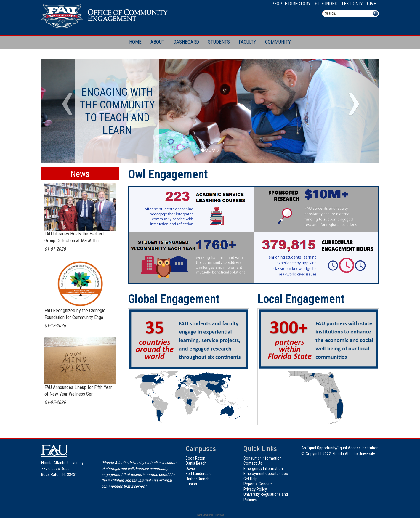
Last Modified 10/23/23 (210, 515)
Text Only (352, 4)
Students (219, 42)
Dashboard (186, 42)
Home (135, 42)
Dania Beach (196, 463)
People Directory (291, 4)
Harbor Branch (198, 479)
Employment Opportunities (266, 474)
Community (278, 42)
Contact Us (253, 463)
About (157, 42)
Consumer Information (263, 458)
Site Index (326, 4)
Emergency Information (263, 469)
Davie (190, 469)
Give (371, 4)
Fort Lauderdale (199, 474)
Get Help (250, 479)
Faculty (247, 42)
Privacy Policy (255, 489)
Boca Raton (195, 458)
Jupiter (191, 484)
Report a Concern (258, 484)
